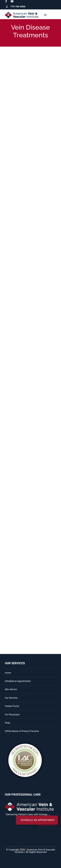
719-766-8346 (18, 6)
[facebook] (6, 1)
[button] (37, 820)
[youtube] (12, 1)
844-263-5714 (47, 825)
